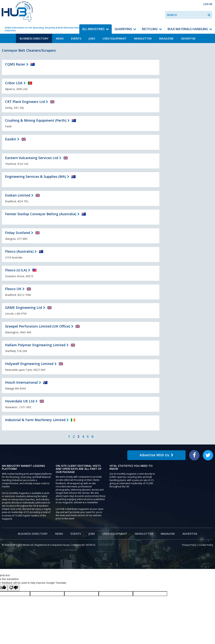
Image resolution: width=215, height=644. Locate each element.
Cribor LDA (14, 83)
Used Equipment (115, 38)
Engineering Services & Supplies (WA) (36, 176)
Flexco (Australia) (19, 251)
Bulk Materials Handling (188, 29)
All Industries (93, 29)
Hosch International (21, 382)
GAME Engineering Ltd (24, 307)
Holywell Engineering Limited (29, 364)
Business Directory (34, 38)
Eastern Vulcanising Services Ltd (32, 158)
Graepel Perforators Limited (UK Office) (38, 326)
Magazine (166, 38)
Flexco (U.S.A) (16, 270)
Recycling (150, 29)
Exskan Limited (18, 195)
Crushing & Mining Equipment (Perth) (36, 120)
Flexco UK (13, 289)
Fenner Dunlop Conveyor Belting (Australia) (41, 214)
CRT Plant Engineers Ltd (25, 102)
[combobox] (192, 15)
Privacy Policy (189, 545)
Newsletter (143, 38)
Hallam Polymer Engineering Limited (35, 345)
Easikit (11, 139)
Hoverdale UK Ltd (20, 401)
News (60, 38)
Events (76, 38)
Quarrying (123, 29)
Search (172, 15)
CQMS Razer (15, 64)
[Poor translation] (14, 588)
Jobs (92, 38)
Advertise (188, 38)
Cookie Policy (206, 545)
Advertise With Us (157, 455)
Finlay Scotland (18, 233)
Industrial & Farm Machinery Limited (35, 420)
